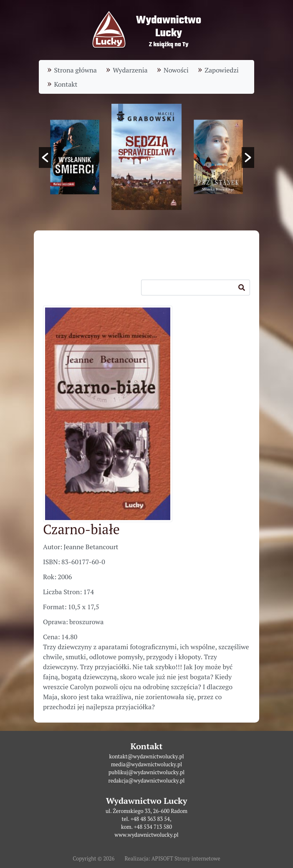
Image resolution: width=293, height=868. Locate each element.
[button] (45, 158)
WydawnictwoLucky (169, 27)
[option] (146, 157)
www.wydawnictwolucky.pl (146, 835)
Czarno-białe (81, 529)
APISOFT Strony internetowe (186, 859)
